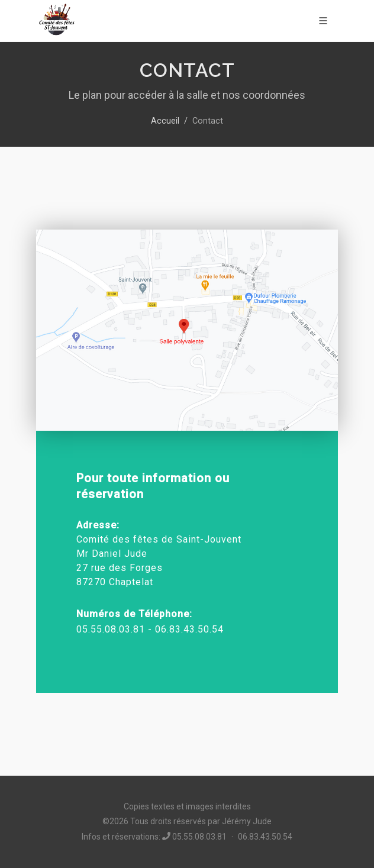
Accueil (165, 121)
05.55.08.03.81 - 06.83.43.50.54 (150, 629)
